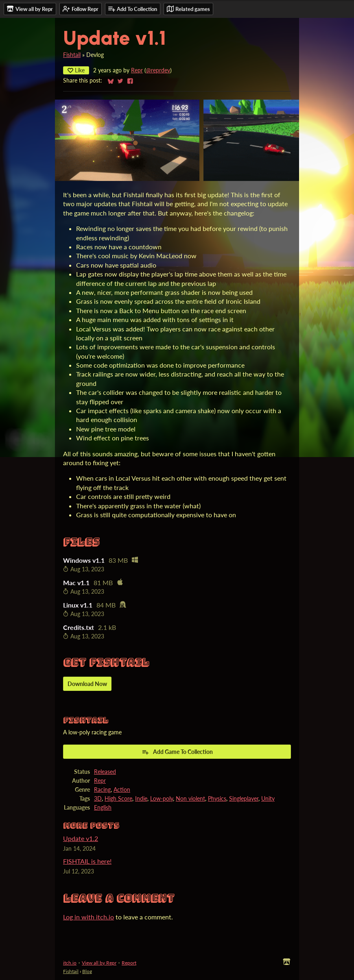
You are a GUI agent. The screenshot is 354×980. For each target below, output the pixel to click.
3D (98, 799)
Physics (217, 799)
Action (122, 790)
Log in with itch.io (88, 917)
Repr (137, 70)
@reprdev (158, 70)
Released (105, 772)
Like (76, 70)
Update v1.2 (81, 838)
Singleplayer (244, 799)
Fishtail (72, 55)
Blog (87, 971)
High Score (118, 799)
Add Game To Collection (177, 752)
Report (129, 963)
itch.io (70, 963)
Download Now (87, 684)
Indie (141, 799)
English (103, 808)
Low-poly (162, 799)
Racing (102, 790)
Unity (268, 799)
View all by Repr (99, 963)
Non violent (190, 799)
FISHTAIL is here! (87, 861)
